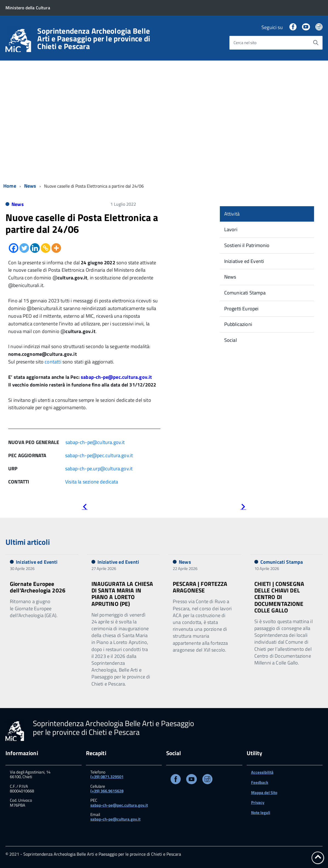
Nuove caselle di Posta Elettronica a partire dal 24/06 (82, 223)
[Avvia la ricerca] (316, 43)
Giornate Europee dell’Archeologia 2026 (38, 587)
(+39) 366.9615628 (107, 791)
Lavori (231, 229)
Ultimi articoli (28, 542)
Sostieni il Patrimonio (247, 245)
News (30, 186)
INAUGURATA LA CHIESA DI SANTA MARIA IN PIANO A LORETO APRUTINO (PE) (122, 594)
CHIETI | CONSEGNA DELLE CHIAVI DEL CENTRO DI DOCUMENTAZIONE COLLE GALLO (279, 597)
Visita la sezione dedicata (92, 482)
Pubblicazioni (238, 324)
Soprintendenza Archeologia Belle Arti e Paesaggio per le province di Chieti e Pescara (94, 39)
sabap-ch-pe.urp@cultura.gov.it (99, 469)
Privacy (258, 802)
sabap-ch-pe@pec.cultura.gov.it (116, 377)
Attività (232, 214)
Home (10, 186)
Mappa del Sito (264, 793)
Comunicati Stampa (245, 293)
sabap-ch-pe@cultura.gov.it (95, 442)
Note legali (261, 813)
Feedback (260, 782)
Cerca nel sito (245, 43)
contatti (53, 362)
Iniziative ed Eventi (244, 261)
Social (231, 340)
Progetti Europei (241, 309)
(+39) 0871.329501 (107, 777)
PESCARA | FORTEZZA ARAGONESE (200, 587)
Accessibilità (262, 772)
